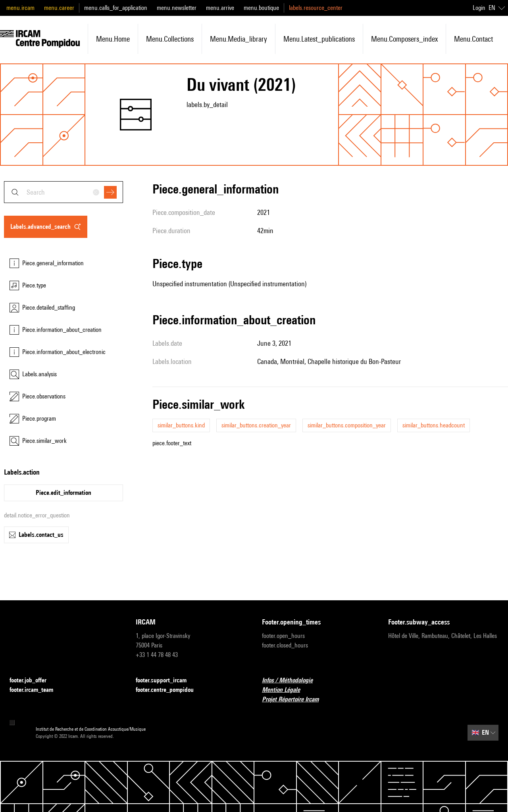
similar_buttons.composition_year (347, 425)
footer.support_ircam (166, 681)
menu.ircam (20, 8)
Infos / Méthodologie (292, 681)
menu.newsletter (177, 8)
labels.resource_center (316, 8)
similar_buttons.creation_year (256, 425)
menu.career (59, 8)
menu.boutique (261, 8)
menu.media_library (239, 39)
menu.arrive (220, 8)
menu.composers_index (404, 39)
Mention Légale (286, 690)
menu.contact (473, 39)
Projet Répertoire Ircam (295, 700)
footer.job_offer (33, 681)
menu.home (113, 39)
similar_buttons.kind (181, 425)
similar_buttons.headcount (434, 425)
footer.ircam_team (36, 690)
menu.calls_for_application (116, 8)
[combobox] (63, 192)
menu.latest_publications (319, 39)
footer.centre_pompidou (169, 690)
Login (479, 8)
